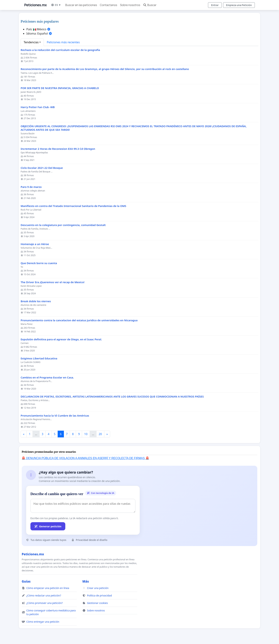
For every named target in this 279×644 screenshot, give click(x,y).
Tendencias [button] (31, 42)
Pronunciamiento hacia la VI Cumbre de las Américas (55, 416)
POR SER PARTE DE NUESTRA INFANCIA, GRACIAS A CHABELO (60, 88)
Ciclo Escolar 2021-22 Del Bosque (42, 168)
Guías (26, 581)
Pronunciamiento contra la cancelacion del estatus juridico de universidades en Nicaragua (79, 320)
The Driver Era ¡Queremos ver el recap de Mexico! (52, 282)
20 (100, 434)
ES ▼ (56, 5)
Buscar (150, 5)
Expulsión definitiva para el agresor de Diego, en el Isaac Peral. (61, 339)
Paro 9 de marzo (31, 187)
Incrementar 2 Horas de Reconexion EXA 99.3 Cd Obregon (58, 149)
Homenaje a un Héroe (35, 244)
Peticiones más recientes (63, 42)
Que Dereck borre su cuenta (39, 263)
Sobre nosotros (130, 5)
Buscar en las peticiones (81, 5)
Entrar (215, 5)
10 (86, 434)
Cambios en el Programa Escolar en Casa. (47, 377)
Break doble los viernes (36, 301)
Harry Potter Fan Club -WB (38, 107)
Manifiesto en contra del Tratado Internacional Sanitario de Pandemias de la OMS (73, 206)
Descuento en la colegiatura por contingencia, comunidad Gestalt (63, 225)
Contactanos (108, 5)
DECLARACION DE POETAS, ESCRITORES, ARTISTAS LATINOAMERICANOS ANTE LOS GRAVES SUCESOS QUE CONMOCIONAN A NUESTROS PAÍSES (112, 397)
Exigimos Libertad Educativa (39, 358)
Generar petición (48, 526)
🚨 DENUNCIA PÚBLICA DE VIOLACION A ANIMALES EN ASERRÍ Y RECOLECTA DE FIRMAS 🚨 (85, 458)
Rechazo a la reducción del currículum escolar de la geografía (60, 50)
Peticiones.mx (35, 5)
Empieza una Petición (239, 5)
